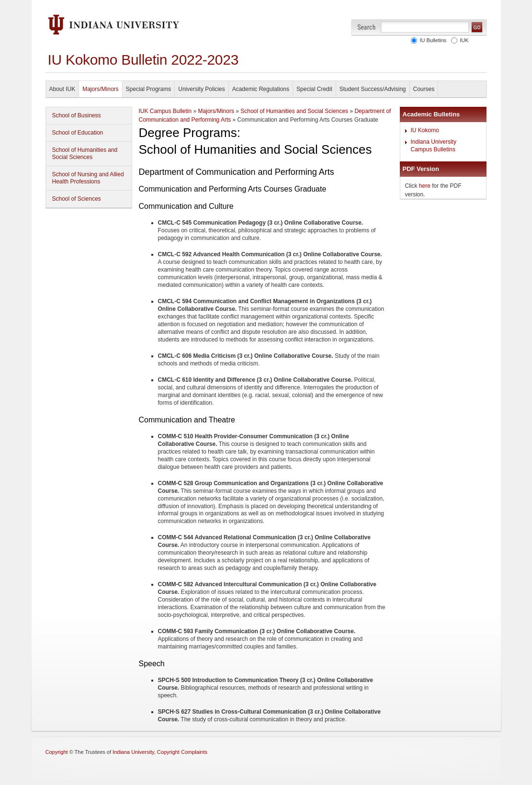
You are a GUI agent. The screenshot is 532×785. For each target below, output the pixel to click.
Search (367, 27)
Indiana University (133, 752)
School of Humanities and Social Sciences (85, 154)
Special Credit (314, 89)
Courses (424, 89)
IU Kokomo (425, 130)
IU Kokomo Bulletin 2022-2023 (143, 60)
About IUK (62, 89)
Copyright (57, 752)
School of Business (77, 115)
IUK (463, 40)
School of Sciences (77, 199)
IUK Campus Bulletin (165, 111)
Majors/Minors (100, 89)
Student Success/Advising (373, 89)
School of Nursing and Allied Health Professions (88, 178)
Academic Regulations (261, 89)
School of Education (78, 133)
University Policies (201, 89)
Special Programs (149, 89)
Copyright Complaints (182, 752)
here (425, 186)
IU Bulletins (431, 40)
